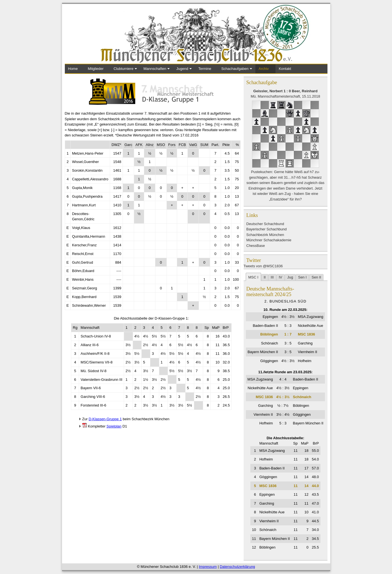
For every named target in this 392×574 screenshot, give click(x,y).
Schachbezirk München (265, 235)
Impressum (208, 567)
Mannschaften (155, 69)
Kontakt (285, 69)
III (272, 277)
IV (281, 277)
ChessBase (256, 246)
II (265, 277)
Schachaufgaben (235, 69)
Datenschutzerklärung (237, 567)
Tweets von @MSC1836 (263, 266)
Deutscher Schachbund (265, 224)
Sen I (302, 277)
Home (73, 69)
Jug (290, 277)
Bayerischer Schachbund (267, 229)
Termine (205, 69)
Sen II (316, 277)
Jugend (182, 69)
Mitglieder (96, 69)
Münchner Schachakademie (269, 240)
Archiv (264, 69)
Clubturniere (124, 69)
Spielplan (114, 426)
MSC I (253, 277)
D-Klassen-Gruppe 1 (105, 419)
